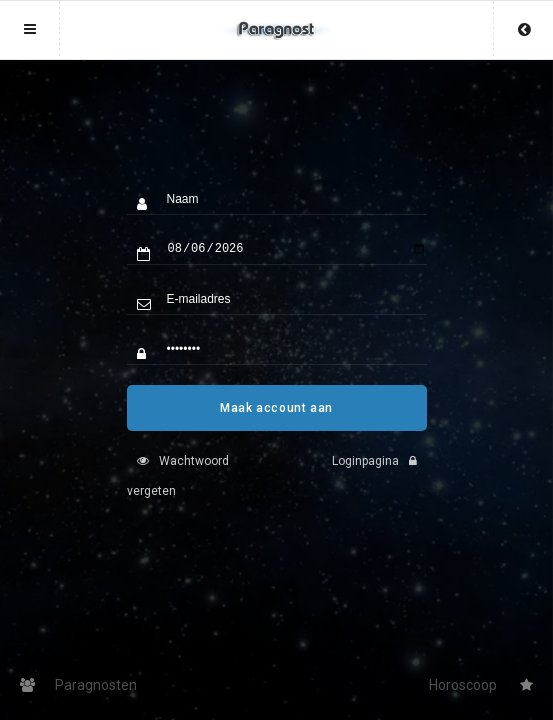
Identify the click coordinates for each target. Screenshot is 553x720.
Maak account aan (276, 423)
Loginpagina (379, 476)
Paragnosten (78, 685)
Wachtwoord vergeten (178, 491)
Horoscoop (481, 685)
